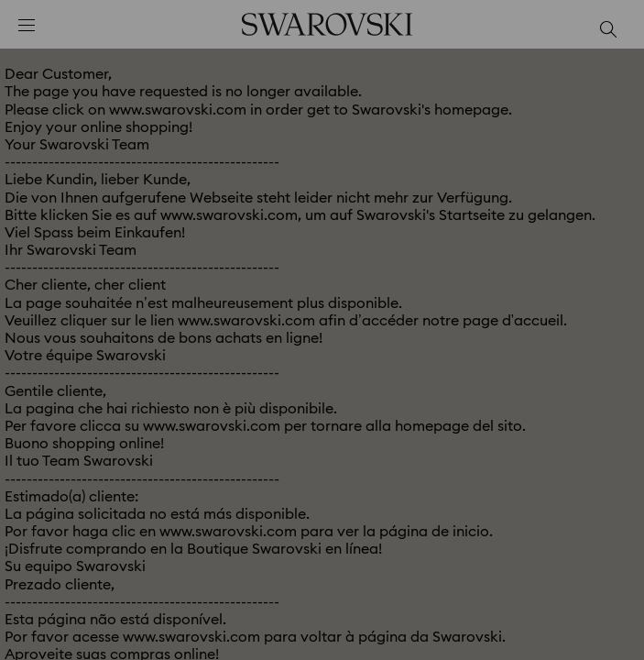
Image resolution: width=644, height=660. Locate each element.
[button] (605, 82)
